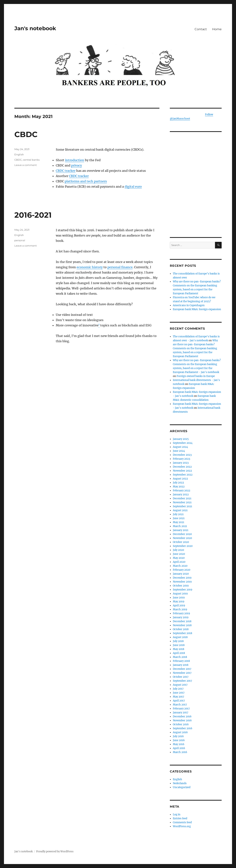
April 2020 (179, 562)
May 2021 (179, 522)
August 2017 (180, 685)
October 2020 (181, 542)
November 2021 (182, 502)
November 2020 (182, 538)
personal (20, 240)
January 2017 (181, 713)
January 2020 (181, 574)
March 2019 (180, 609)
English (19, 154)
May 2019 (179, 602)
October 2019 (181, 586)
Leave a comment (26, 165)
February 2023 (181, 459)
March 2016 (180, 752)
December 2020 (182, 534)
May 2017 (179, 697)
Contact (201, 29)
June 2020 (179, 554)
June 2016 (179, 740)
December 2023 (182, 455)
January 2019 (181, 617)
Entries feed (180, 818)
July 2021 (178, 514)
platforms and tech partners (86, 181)
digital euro (133, 187)
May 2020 (179, 558)
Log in (177, 814)
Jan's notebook (35, 28)
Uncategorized (182, 787)
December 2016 (182, 717)
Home (217, 29)
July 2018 (178, 641)
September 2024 (183, 443)
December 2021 (182, 498)
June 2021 (179, 518)
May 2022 (179, 487)
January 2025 (181, 439)
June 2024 (179, 451)
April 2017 (179, 701)
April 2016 (179, 748)
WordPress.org (182, 826)
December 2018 (182, 621)
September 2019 (183, 590)
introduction (75, 160)
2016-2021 (33, 215)
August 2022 (180, 479)
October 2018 (181, 629)
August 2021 (180, 510)
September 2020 (183, 546)
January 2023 (181, 463)
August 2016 (180, 732)
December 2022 (182, 467)
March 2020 (180, 566)
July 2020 (178, 550)
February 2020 (182, 570)
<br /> (196, 204)
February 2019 (181, 613)
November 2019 (182, 582)
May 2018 (179, 649)
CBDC (26, 134)
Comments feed (182, 822)
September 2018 (182, 633)
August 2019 (180, 594)
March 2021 (180, 526)
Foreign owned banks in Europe (196, 376)
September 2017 (182, 681)
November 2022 (182, 471)
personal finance (120, 267)
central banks (31, 160)
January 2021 (181, 530)
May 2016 (179, 744)
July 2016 (178, 736)
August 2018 (180, 637)
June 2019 (179, 598)
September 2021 (182, 506)
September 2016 (183, 728)
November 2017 (182, 673)
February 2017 (181, 709)
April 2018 (179, 653)
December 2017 (182, 669)
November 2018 (182, 625)
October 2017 (181, 677)
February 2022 (182, 491)
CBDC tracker (66, 171)
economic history (90, 267)
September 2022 (183, 475)
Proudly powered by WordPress (55, 851)
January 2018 (181, 665)
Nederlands (180, 783)
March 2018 (180, 657)
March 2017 (180, 705)
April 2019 (179, 606)
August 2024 (180, 447)
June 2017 (179, 693)
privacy (76, 165)
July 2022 (178, 483)
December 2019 (182, 578)
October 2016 (181, 724)
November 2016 (182, 720)
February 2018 (181, 661)
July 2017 (178, 689)
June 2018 (179, 645)
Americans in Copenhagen (189, 305)
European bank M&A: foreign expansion (197, 309)
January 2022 (181, 495)
